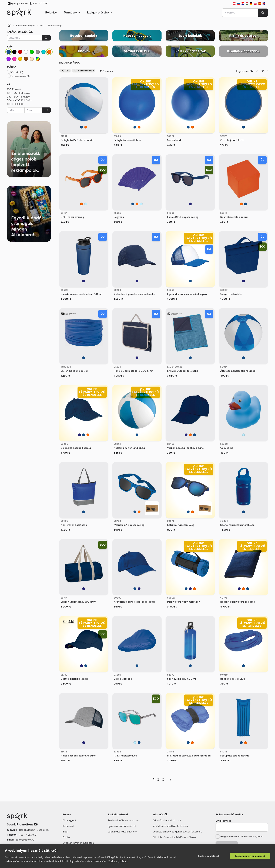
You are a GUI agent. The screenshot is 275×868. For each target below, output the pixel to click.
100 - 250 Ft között (18, 93)
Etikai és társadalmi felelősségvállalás (174, 837)
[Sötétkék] (190, 204)
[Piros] (20, 52)
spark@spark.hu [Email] (25, 840)
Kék (66, 71)
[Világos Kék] (86, 204)
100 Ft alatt (14, 89)
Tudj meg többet (118, 861)
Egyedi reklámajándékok (122, 826)
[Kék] (9, 52)
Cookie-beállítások (209, 856)
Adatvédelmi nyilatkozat (167, 820)
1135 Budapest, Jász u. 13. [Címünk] (34, 830)
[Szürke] (38, 52)
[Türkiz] (43, 52)
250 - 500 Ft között (19, 97)
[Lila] (9, 59)
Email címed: (223, 821)
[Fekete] (14, 52)
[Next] (171, 779)
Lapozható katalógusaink (122, 832)
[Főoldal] (28, 816)
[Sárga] (20, 59)
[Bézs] (32, 59)
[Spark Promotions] (19, 13)
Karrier (66, 837)
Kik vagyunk (69, 820)
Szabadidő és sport (26, 26)
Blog (65, 832)
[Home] (9, 26)
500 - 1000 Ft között (19, 100)
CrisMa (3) (17, 72)
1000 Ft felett (15, 104)
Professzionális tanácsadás (123, 820)
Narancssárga (84, 71)
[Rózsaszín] (14, 59)
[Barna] (26, 59)
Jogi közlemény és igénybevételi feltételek (177, 832)
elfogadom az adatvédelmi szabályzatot (242, 836)
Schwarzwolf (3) (20, 76)
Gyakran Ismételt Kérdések (78, 843)
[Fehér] (26, 52)
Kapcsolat (68, 826)
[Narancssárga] (49, 52)
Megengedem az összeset (250, 856)
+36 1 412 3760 (41, 4)
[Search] (263, 13)
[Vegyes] (38, 59)
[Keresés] (46, 38)
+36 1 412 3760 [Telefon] (28, 835)
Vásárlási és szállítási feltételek (170, 826)
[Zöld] (32, 52)
